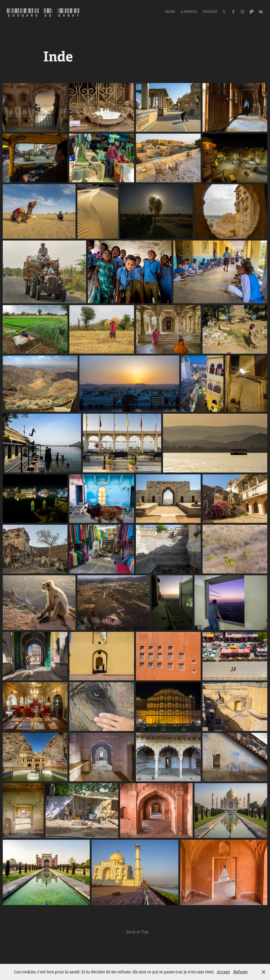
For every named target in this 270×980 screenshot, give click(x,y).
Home (170, 12)
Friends (210, 12)
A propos (189, 12)
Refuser (241, 972)
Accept (223, 972)
